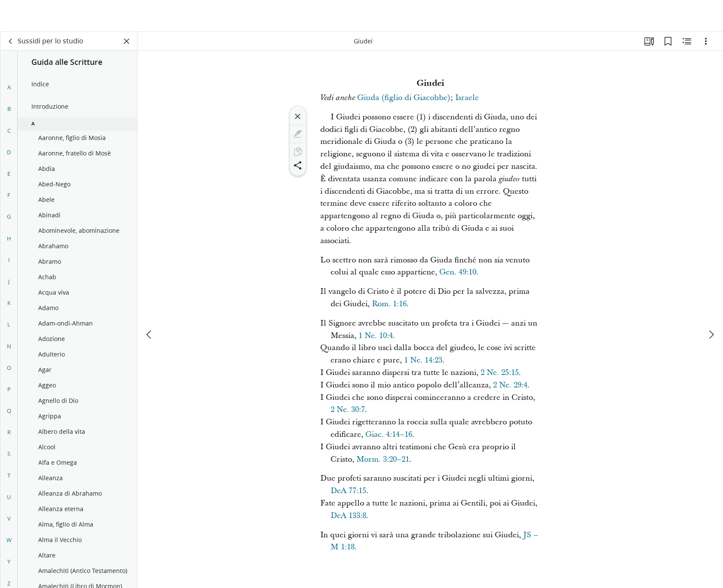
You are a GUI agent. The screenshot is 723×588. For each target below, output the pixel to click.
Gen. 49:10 (458, 272)
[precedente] (150, 303)
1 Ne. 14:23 (423, 360)
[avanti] (711, 303)
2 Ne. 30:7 (348, 410)
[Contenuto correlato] (687, 41)
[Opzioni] (706, 41)
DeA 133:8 (348, 516)
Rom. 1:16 (389, 304)
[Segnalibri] (668, 41)
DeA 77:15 (348, 491)
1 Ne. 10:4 (376, 336)
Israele (467, 98)
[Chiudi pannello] (127, 41)
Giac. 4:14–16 (389, 434)
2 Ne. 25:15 (500, 373)
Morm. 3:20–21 (383, 459)
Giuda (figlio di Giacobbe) (404, 98)
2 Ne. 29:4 (510, 385)
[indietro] (11, 41)
